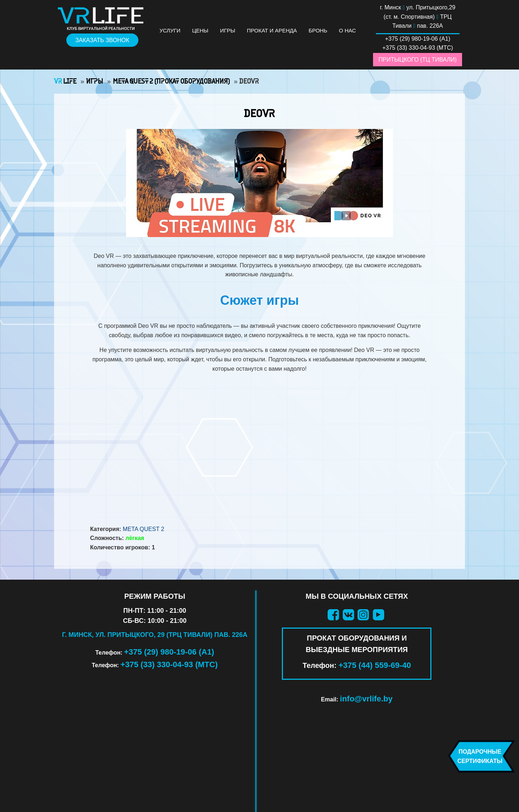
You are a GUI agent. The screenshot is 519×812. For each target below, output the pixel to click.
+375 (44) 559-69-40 (375, 665)
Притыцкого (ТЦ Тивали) (418, 60)
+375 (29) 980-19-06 (411, 39)
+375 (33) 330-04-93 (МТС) (169, 664)
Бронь (318, 30)
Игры (227, 30)
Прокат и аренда (272, 30)
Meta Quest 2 (144, 529)
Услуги (170, 30)
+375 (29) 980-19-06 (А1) (169, 652)
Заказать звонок (102, 40)
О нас (347, 30)
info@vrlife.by (366, 699)
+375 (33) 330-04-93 (409, 48)
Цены (200, 30)
